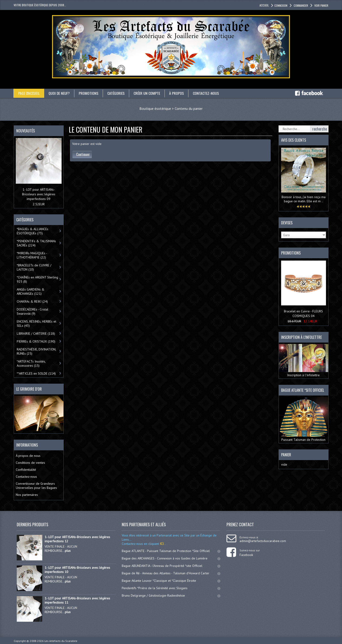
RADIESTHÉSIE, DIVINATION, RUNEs (36, 351)
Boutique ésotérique (155, 108)
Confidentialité (26, 470)
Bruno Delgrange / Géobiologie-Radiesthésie (171, 595)
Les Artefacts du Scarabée (61, 641)
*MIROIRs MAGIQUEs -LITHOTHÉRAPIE (32, 255)
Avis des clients (294, 140)
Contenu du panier (189, 108)
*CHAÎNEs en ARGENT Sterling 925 (37, 279)
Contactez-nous (206, 93)
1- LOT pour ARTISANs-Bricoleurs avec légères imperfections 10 (77, 570)
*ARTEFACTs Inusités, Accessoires (31, 363)
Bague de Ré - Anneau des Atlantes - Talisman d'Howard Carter (171, 573)
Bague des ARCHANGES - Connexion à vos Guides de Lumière (171, 558)
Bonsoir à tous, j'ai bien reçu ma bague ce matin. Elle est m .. (304, 199)
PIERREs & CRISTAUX (36, 341)
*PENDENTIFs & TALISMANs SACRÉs (36, 243)
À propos (177, 93)
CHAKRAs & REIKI (32, 301)
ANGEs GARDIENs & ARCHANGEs (31, 291)
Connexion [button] (281, 5)
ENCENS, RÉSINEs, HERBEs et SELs (36, 324)
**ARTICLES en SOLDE (36, 373)
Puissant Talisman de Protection (304, 419)
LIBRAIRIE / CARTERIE (36, 333)
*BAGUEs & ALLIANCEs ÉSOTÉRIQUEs (33, 231)
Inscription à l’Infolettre (304, 361)
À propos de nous (28, 456)
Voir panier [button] (321, 5)
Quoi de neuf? (59, 93)
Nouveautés (26, 131)
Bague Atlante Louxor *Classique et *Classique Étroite (171, 581)
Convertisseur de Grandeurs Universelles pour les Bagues (36, 486)
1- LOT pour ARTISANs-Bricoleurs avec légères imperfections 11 (77, 600)
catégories (116, 93)
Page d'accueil (29, 93)
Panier (286, 455)
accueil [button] (264, 5)
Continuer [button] (83, 154)
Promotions (89, 93)
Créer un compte (147, 93)
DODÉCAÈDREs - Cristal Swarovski (33, 311)
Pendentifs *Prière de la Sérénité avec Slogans (171, 588)
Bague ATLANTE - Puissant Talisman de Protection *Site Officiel (171, 551)
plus (68, 551)
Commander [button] (301, 5)
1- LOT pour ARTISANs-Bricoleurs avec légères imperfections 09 (39, 194)
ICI (161, 544)
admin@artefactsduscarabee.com (263, 541)
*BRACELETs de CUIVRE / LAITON (34, 267)
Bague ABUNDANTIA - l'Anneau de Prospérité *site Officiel (171, 566)
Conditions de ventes (30, 463)
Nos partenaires (27, 495)
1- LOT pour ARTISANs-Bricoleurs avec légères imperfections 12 (77, 539)
